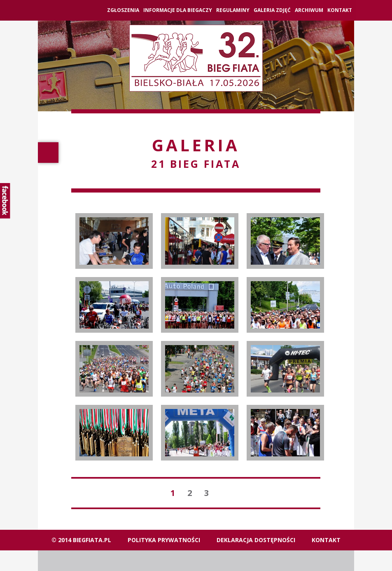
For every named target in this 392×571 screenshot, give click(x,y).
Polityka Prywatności (164, 540)
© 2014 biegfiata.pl (81, 540)
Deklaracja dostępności (256, 540)
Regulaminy (233, 10)
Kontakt (340, 10)
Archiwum (309, 10)
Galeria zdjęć (272, 10)
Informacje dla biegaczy (178, 10)
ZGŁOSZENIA (123, 10)
